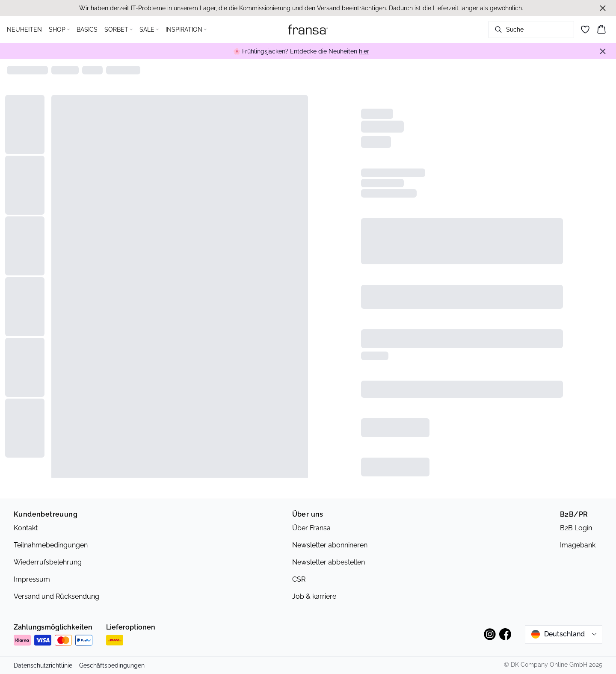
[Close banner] (603, 8)
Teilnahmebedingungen (51, 545)
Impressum (32, 579)
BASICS (87, 30)
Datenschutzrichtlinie (43, 665)
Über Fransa (311, 528)
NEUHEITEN (24, 30)
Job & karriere (314, 596)
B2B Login (576, 528)
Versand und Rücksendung (56, 596)
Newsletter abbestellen (329, 562)
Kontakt (26, 528)
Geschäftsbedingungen (112, 665)
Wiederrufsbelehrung (48, 562)
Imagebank (578, 545)
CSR (299, 579)
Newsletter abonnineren (330, 545)
